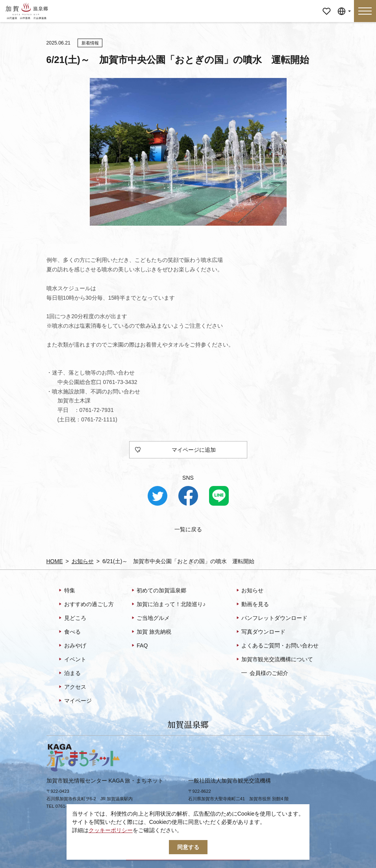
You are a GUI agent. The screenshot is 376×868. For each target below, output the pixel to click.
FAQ (139, 646)
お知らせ (83, 561)
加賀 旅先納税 (151, 632)
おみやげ (72, 646)
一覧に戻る (188, 529)
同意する (188, 847)
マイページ (326, 6)
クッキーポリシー (111, 830)
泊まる (69, 673)
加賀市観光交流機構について (274, 660)
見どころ (72, 618)
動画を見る (252, 605)
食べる (69, 632)
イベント (72, 660)
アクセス (72, 687)
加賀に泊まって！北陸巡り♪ (168, 605)
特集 (66, 591)
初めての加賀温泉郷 (158, 591)
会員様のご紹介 (265, 673)
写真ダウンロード (260, 632)
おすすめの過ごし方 (86, 605)
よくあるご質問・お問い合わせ (277, 646)
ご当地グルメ (150, 618)
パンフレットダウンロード (271, 618)
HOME (55, 561)
